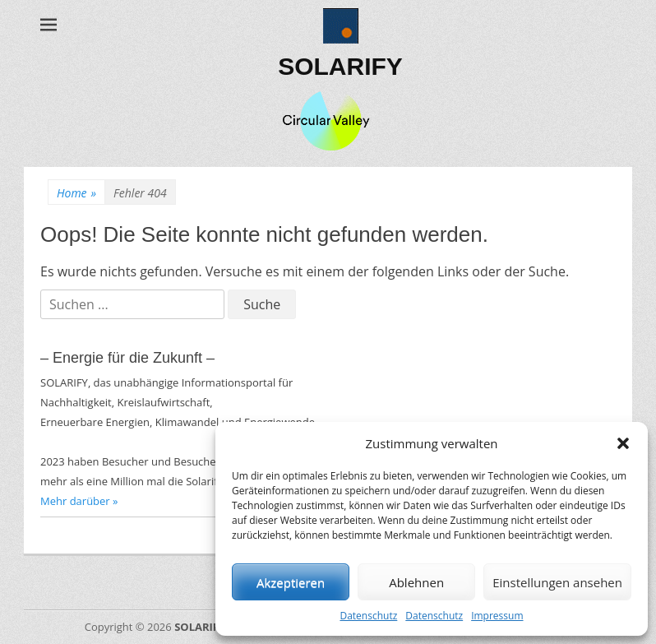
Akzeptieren (291, 582)
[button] (623, 443)
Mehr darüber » (79, 501)
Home (76, 193)
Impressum (497, 616)
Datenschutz (368, 616)
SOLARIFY (340, 66)
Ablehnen (416, 582)
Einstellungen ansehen (557, 582)
